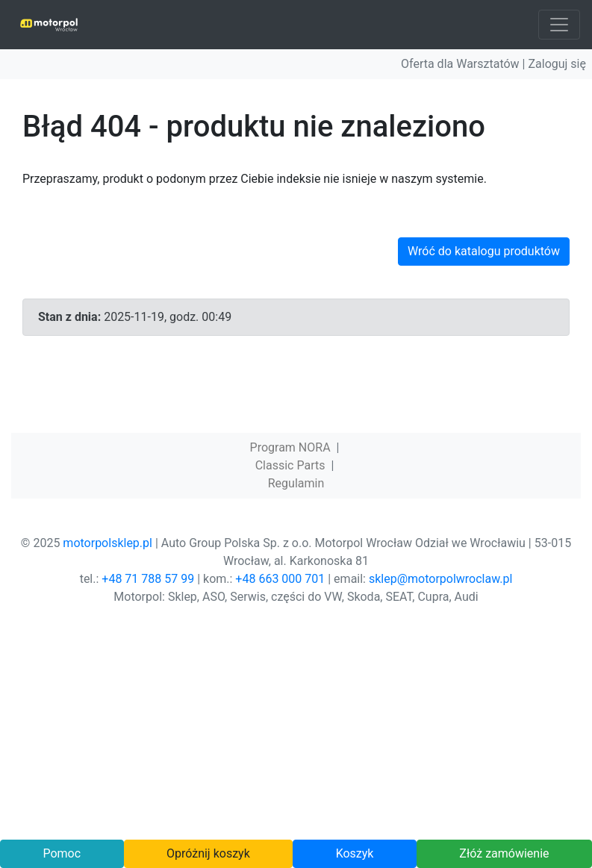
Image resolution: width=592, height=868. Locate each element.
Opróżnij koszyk (208, 853)
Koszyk (355, 853)
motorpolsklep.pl (108, 543)
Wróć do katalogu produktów (484, 251)
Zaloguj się (557, 64)
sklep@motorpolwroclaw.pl (440, 579)
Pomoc (62, 853)
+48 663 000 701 (280, 579)
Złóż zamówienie (504, 853)
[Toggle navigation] (559, 25)
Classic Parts (290, 465)
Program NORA (290, 447)
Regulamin (296, 483)
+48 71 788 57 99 (148, 579)
